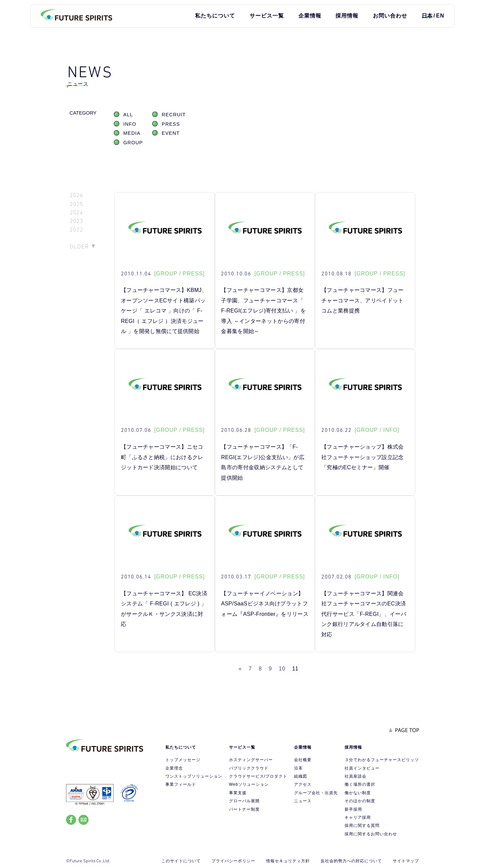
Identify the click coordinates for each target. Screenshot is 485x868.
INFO (130, 124)
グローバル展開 (244, 801)
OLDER (79, 246)
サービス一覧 (267, 16)
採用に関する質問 (362, 826)
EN (440, 16)
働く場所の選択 (360, 784)
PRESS (171, 124)
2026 (76, 195)
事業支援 (238, 793)
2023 (76, 221)
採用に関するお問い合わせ (371, 834)
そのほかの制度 (360, 801)
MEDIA (132, 133)
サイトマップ (406, 861)
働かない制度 (358, 793)
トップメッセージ (183, 760)
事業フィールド (181, 784)
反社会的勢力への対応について (351, 861)
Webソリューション (249, 784)
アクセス (303, 784)
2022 (76, 230)
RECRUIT (174, 115)
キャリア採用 (358, 817)
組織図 (301, 776)
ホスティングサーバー (251, 760)
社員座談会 (355, 776)
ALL (128, 115)
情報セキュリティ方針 (288, 861)
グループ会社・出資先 (316, 793)
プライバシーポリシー (233, 861)
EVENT (171, 133)
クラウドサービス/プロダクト (258, 776)
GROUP (133, 143)
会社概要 (303, 760)
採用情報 (347, 16)
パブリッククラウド (249, 768)
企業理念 (174, 768)
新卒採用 (353, 809)
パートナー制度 (244, 809)
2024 (76, 213)
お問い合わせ (390, 16)
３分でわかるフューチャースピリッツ (382, 760)
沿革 (298, 768)
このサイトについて (181, 861)
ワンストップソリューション (194, 776)
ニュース (303, 801)
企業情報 (310, 16)
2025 (76, 204)
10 (282, 669)
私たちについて (215, 16)
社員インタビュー (362, 768)
